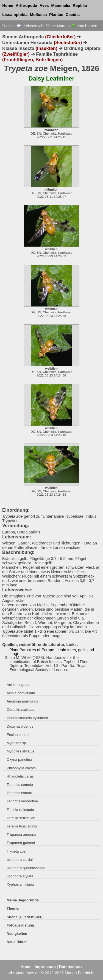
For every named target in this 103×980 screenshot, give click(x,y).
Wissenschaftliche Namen (50, 26)
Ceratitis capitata (20, 710)
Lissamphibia (15, 15)
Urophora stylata (20, 876)
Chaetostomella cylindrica (27, 718)
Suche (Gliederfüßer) (25, 917)
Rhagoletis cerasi (20, 776)
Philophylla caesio (21, 768)
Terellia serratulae (21, 818)
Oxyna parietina (19, 759)
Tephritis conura (19, 793)
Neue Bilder (17, 942)
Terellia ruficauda (20, 810)
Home (8, 6)
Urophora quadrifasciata (26, 868)
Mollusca (38, 15)
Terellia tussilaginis (22, 826)
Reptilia (80, 6)
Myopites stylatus (20, 751)
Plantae (56, 15)
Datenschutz (71, 967)
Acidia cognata (19, 685)
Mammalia (61, 6)
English (11, 26)
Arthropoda (26, 6)
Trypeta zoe (16, 851)
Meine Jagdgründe (23, 900)
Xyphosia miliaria (20, 884)
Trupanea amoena (21, 835)
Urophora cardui (20, 860)
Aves (44, 6)
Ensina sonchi (18, 735)
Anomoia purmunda (22, 701)
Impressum (45, 967)
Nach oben (90, 26)
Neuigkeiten (17, 934)
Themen (14, 908)
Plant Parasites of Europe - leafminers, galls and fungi (52, 652)
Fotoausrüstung (20, 925)
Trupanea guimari (21, 843)
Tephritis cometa (20, 785)
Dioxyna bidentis (20, 726)
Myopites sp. (17, 743)
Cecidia (73, 15)
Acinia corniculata (21, 693)
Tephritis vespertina (22, 801)
